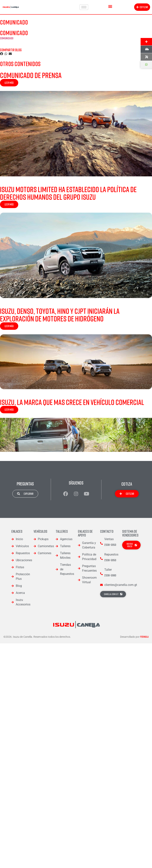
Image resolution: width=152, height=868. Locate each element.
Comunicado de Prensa (31, 75)
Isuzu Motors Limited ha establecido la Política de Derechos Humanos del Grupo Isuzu (68, 193)
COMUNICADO (7, 38)
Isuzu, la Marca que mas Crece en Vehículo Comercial (72, 402)
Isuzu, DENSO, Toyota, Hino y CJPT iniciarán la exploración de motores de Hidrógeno (60, 315)
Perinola (144, 637)
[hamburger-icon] (84, 7)
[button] (110, 6)
